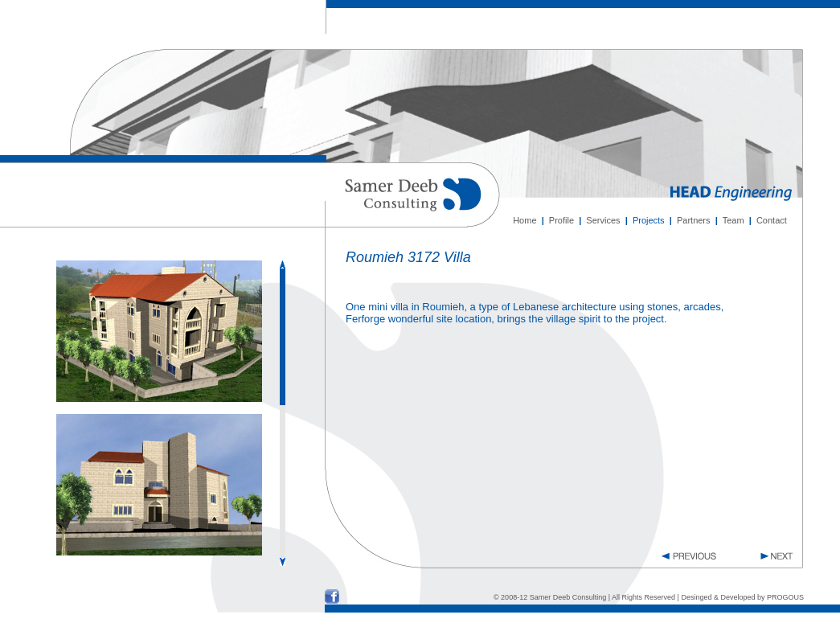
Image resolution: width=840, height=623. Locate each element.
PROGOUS (785, 597)
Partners (694, 220)
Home (524, 220)
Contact (772, 220)
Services (603, 220)
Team (733, 220)
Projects (649, 220)
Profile (561, 220)
